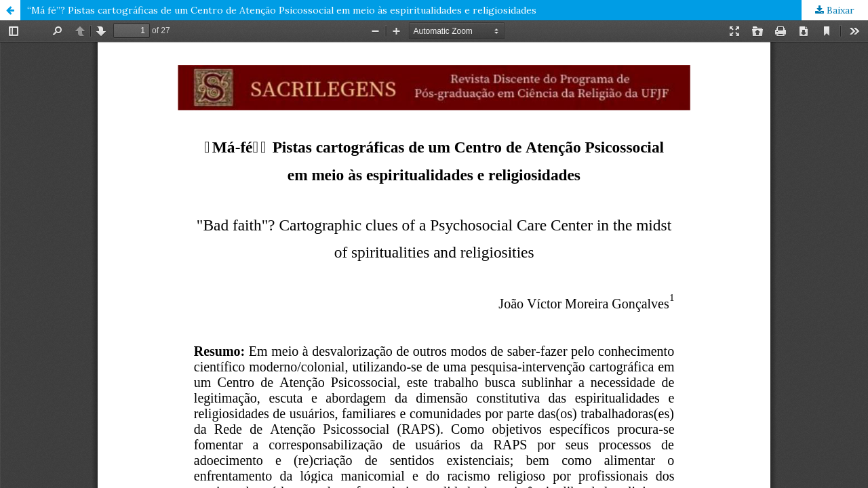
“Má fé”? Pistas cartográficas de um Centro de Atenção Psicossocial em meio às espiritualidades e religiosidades (282, 10)
